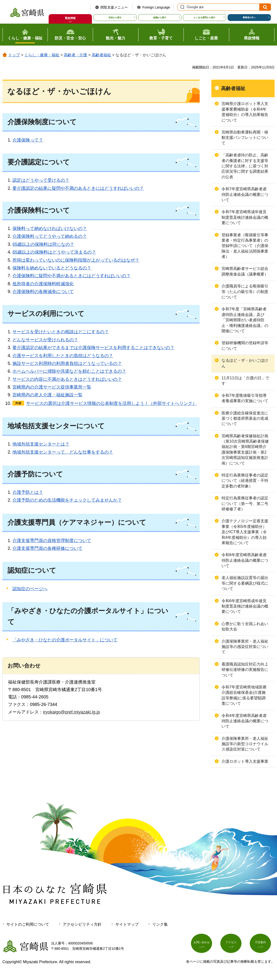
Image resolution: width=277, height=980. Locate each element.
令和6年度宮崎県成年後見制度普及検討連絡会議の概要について (245, 606)
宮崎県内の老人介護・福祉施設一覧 (47, 395)
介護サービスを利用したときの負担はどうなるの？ (63, 356)
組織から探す (160, 18)
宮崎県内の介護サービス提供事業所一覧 (52, 387)
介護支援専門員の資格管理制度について (52, 541)
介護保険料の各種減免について (43, 292)
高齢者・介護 (75, 55)
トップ (14, 55)
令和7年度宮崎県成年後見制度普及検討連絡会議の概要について (245, 217)
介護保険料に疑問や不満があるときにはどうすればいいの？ (71, 276)
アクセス (233, 945)
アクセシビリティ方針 (82, 924)
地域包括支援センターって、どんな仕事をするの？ (63, 452)
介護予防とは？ (28, 492)
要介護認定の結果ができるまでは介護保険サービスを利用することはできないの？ (93, 348)
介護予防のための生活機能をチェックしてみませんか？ (67, 500)
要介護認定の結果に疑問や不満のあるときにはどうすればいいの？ (78, 188)
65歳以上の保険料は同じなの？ (43, 244)
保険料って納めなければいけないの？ (50, 228)
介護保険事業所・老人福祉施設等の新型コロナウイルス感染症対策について (245, 744)
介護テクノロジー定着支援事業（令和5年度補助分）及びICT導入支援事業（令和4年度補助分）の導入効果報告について (245, 532)
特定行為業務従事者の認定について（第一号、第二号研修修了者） (245, 504)
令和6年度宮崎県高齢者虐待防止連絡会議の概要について (245, 560)
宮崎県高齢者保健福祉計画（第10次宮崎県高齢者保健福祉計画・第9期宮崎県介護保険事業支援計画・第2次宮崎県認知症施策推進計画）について (245, 450)
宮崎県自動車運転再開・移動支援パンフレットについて (245, 138)
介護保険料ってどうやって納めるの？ (50, 236)
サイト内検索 (182, 7)
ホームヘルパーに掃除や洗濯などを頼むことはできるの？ (69, 371)
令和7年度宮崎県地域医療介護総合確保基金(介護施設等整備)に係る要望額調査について (244, 695)
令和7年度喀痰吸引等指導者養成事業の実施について (245, 398)
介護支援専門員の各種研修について (47, 548)
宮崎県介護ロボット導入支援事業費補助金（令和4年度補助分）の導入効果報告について (245, 112)
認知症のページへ (30, 589)
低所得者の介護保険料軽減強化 (43, 284)
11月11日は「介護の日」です (245, 381)
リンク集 (160, 924)
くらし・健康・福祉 (42, 55)
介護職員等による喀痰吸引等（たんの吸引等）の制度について (245, 292)
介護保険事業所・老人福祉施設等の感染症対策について (245, 647)
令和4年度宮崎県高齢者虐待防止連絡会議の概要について (245, 721)
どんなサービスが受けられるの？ (45, 340)
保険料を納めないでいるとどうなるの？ (52, 268)
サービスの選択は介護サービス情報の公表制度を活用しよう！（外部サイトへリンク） (111, 403)
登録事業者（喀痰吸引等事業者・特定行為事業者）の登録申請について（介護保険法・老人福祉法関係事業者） (245, 246)
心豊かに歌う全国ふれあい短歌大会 (245, 626)
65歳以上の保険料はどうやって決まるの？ (54, 252)
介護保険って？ (28, 140)
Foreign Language (156, 7)
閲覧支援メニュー (114, 7)
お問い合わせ (203, 945)
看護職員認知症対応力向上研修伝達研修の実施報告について (245, 670)
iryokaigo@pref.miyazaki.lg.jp (71, 712)
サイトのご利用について (28, 924)
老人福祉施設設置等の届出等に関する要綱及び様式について (245, 583)
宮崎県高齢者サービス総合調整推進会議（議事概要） (245, 271)
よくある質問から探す (205, 18)
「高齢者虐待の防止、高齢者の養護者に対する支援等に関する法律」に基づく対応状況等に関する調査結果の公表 (245, 166)
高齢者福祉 (101, 55)
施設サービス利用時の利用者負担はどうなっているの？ (67, 363)
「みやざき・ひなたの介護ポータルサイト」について (65, 640)
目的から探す (115, 18)
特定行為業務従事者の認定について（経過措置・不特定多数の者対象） (245, 481)
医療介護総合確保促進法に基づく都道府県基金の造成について (245, 419)
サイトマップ (127, 924)
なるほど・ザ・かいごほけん (245, 363)
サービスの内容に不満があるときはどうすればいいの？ (67, 379)
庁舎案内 (262, 945)
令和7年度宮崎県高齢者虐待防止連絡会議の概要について (245, 194)
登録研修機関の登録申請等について (245, 346)
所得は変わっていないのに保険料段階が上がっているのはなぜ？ (76, 260)
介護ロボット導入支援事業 (245, 761)
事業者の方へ (249, 18)
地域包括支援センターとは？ (41, 444)
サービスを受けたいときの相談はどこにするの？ (61, 332)
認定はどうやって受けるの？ (41, 180)
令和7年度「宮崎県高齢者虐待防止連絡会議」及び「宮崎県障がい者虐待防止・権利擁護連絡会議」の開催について (245, 320)
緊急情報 (70, 18)
